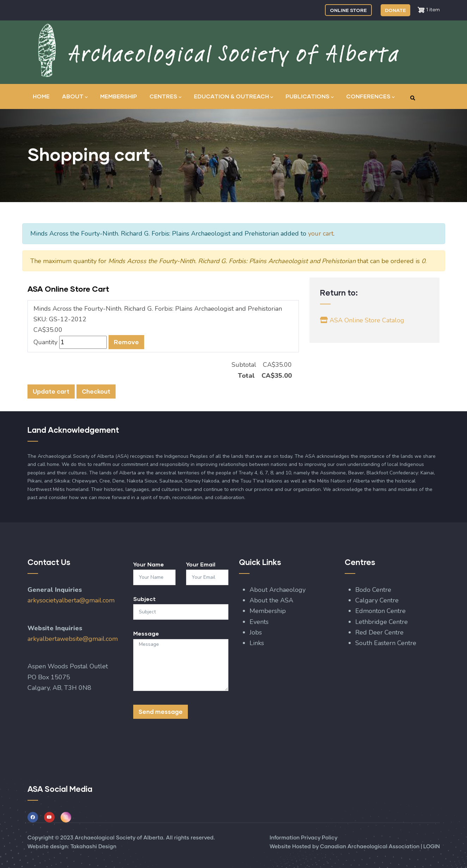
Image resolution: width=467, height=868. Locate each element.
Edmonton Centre (380, 611)
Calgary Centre (378, 600)
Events (259, 622)
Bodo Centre (373, 590)
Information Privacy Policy (303, 838)
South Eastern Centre (387, 643)
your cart (321, 233)
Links (257, 643)
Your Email (201, 564)
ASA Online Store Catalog (362, 320)
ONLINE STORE (348, 10)
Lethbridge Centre (382, 622)
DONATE (395, 10)
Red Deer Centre (380, 632)
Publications (310, 97)
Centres (165, 97)
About (75, 97)
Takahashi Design (93, 847)
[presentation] (187, 745)
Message (146, 633)
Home (41, 96)
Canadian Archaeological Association (370, 847)
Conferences (370, 97)
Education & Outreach (233, 97)
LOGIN (432, 847)
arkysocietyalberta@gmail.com (71, 600)
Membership (119, 96)
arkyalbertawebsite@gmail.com (73, 639)
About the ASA (271, 600)
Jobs (256, 632)
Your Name (149, 564)
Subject (145, 599)
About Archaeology (278, 590)
